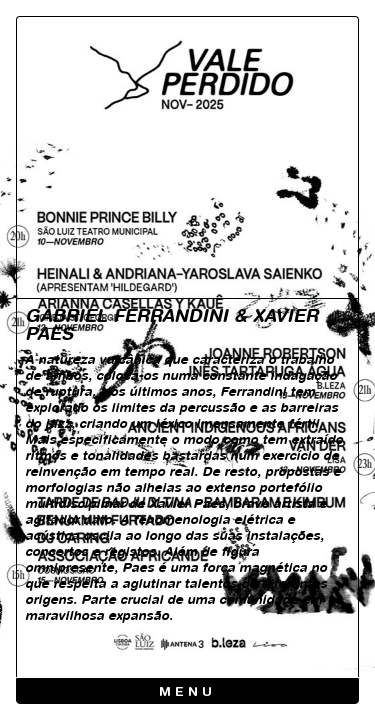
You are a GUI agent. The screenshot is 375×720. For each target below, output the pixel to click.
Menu (187, 692)
